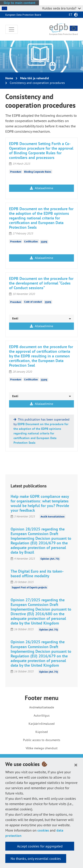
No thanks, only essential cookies (36, 859)
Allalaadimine (41, 188)
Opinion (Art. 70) (50, 559)
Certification (31, 241)
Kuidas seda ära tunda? (62, 8)
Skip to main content (19, 3)
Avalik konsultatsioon (53, 516)
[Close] (76, 765)
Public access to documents (42, 740)
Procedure (16, 172)
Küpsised (42, 732)
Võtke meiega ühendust (42, 748)
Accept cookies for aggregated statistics (40, 847)
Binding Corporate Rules (38, 172)
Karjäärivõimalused (42, 724)
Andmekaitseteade (42, 707)
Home (9, 78)
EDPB (44, 242)
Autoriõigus (42, 715)
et (71, 15)
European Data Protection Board (23, 15)
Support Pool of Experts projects (29, 587)
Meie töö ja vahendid (35, 78)
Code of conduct (33, 302)
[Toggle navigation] (12, 29)
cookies (43, 830)
